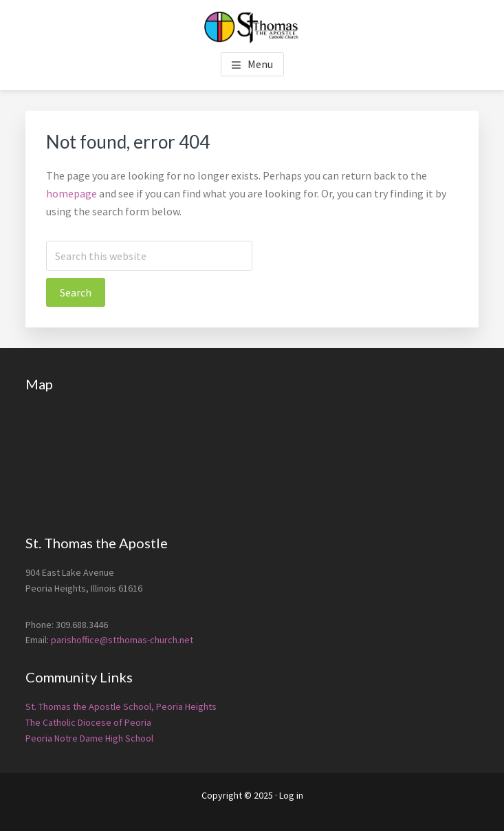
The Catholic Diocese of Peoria (88, 722)
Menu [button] (260, 64)
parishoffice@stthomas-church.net (122, 640)
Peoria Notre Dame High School (89, 738)
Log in (291, 795)
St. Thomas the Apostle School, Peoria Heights (121, 706)
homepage (72, 193)
